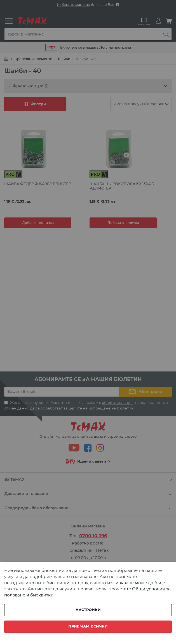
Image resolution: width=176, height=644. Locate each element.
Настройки (88, 610)
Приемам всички (88, 627)
